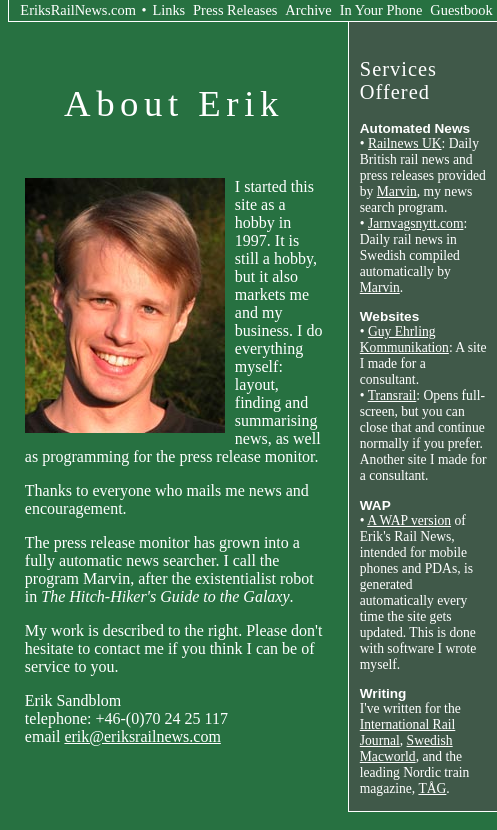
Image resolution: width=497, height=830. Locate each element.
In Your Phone (381, 10)
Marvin (397, 191)
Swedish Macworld (406, 748)
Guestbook (461, 10)
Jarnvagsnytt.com (416, 223)
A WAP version (409, 520)
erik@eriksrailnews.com (142, 736)
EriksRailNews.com (78, 10)
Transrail (392, 395)
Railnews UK (405, 143)
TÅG (432, 788)
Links (168, 10)
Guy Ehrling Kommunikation (404, 339)
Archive (308, 10)
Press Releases (235, 10)
